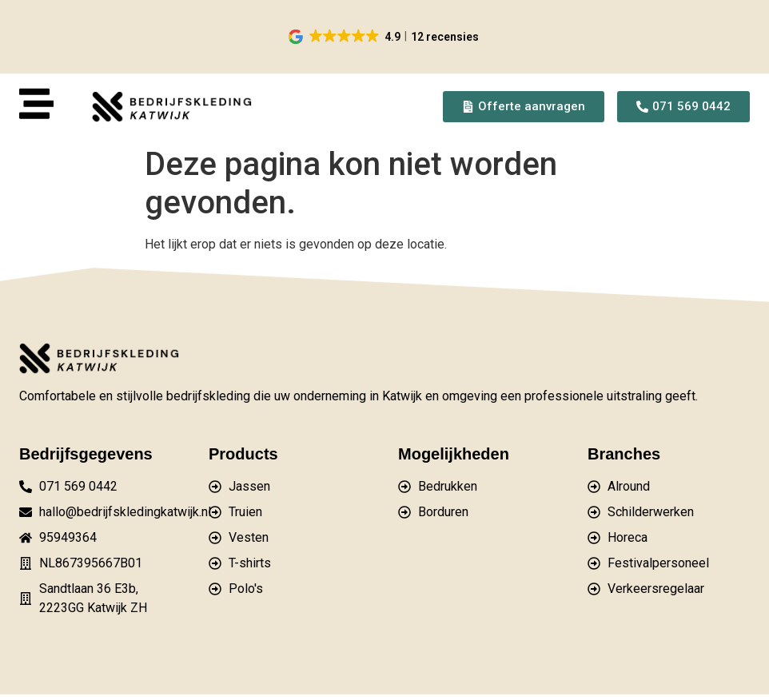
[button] (385, 37)
